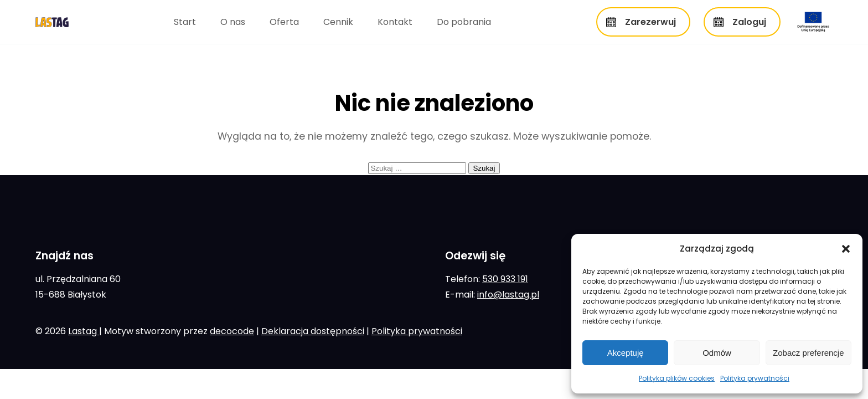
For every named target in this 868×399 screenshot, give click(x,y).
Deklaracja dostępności (313, 331)
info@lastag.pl (508, 295)
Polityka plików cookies (677, 378)
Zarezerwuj (650, 22)
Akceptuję (626, 353)
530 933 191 (505, 279)
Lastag (84, 331)
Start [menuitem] (185, 22)
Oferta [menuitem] (284, 22)
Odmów (717, 353)
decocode (232, 331)
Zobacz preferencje (808, 353)
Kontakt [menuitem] (395, 22)
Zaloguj (749, 22)
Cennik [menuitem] (338, 22)
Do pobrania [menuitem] (464, 22)
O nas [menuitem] (233, 22)
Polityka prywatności (755, 378)
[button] (846, 249)
